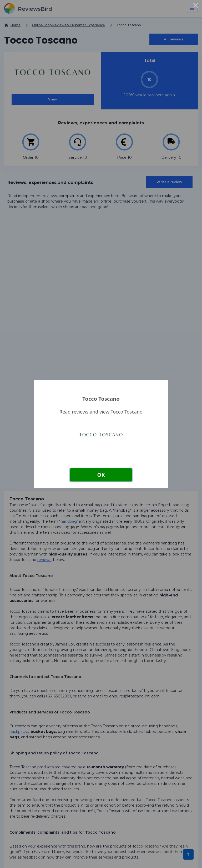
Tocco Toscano (101, 399)
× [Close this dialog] (196, 6)
